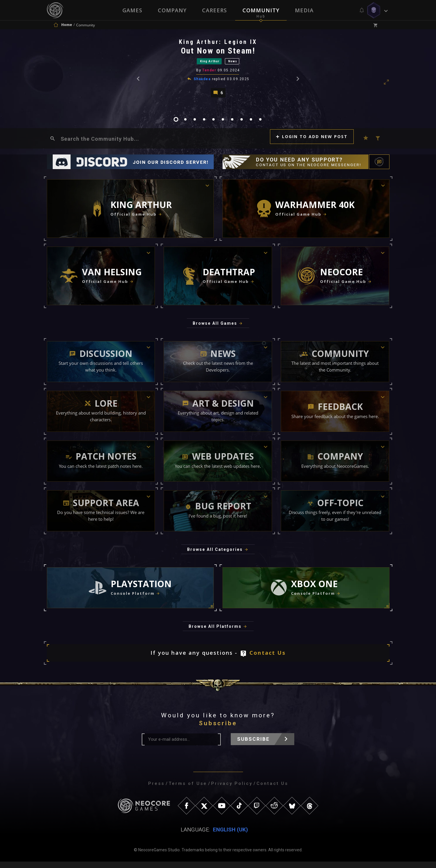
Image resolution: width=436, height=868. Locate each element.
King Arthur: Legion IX (219, 44)
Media (305, 10)
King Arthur (206, 64)
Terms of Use (188, 790)
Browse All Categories (215, 556)
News (240, 64)
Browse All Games (215, 330)
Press (156, 790)
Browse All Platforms (215, 633)
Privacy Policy (232, 790)
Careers (214, 10)
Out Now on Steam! (219, 53)
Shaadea (203, 83)
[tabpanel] (218, 70)
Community (261, 10)
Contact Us (267, 659)
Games (132, 10)
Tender (210, 74)
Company (172, 10)
